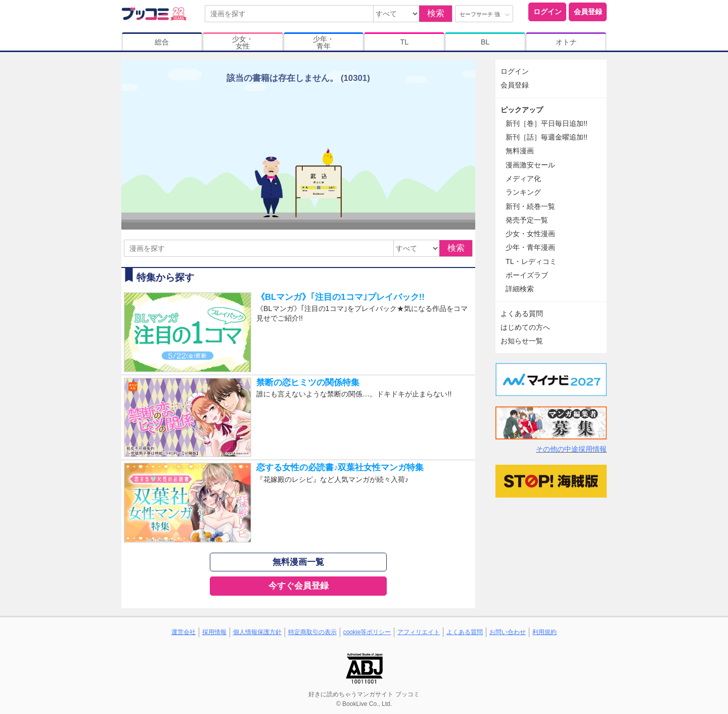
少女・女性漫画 (530, 234)
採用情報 (214, 632)
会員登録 (588, 12)
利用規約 (544, 632)
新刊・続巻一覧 (530, 206)
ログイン (548, 12)
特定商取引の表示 (312, 632)
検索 (436, 13)
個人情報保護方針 (257, 632)
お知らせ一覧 (522, 341)
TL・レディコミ (531, 261)
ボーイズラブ (527, 275)
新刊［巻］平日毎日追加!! (547, 123)
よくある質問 (522, 314)
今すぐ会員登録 (299, 586)
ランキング (523, 192)
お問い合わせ (508, 632)
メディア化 (523, 178)
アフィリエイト (419, 632)
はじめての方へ (525, 327)
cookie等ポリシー (367, 632)
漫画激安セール (530, 165)
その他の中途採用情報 (571, 449)
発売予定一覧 (527, 220)
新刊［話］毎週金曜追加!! (547, 137)
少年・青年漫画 (530, 247)
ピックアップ (522, 110)
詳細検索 (520, 289)
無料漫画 (520, 151)
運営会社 (184, 632)
